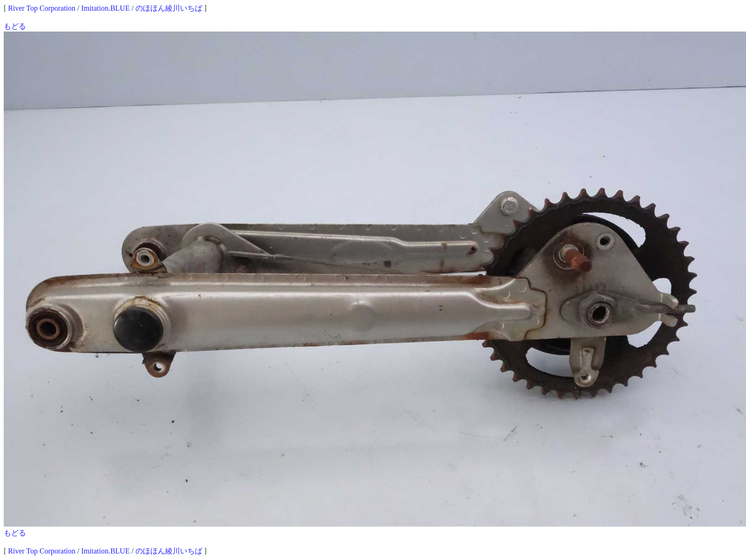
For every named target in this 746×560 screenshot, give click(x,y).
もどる (15, 26)
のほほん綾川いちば (169, 8)
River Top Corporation (42, 8)
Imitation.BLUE (105, 8)
